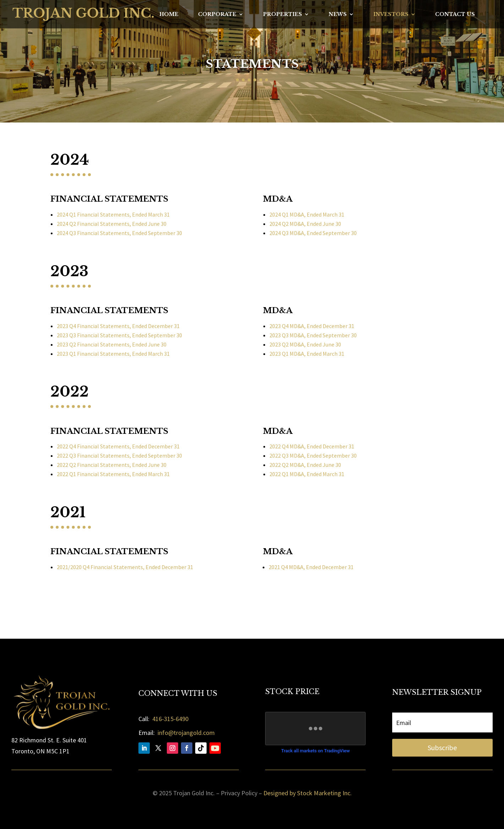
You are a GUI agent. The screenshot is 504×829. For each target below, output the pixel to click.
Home (169, 15)
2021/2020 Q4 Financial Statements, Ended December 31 (125, 567)
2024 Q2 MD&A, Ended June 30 (305, 224)
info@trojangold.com (186, 733)
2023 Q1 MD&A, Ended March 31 (307, 354)
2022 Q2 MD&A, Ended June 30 (305, 465)
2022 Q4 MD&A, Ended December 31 (312, 446)
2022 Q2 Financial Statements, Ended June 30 (112, 465)
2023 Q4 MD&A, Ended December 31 (312, 326)
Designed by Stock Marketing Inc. (308, 793)
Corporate (217, 15)
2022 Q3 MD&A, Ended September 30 (313, 456)
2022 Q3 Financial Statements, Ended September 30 (119, 456)
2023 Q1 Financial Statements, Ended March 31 (113, 354)
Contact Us (455, 15)
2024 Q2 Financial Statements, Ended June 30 (112, 224)
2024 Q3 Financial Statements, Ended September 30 (119, 233)
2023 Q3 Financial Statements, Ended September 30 (119, 335)
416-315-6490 (170, 719)
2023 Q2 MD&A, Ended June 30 (305, 344)
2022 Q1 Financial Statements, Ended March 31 (113, 474)
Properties (283, 15)
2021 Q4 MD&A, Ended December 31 (311, 567)
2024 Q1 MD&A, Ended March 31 (307, 214)
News (338, 15)
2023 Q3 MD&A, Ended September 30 (313, 335)
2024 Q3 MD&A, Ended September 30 (313, 233)
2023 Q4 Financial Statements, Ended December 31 (118, 326)
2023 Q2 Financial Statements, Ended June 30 (112, 344)
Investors (391, 15)
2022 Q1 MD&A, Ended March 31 (307, 474)
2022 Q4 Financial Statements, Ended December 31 (118, 446)
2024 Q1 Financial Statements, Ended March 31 (113, 214)
